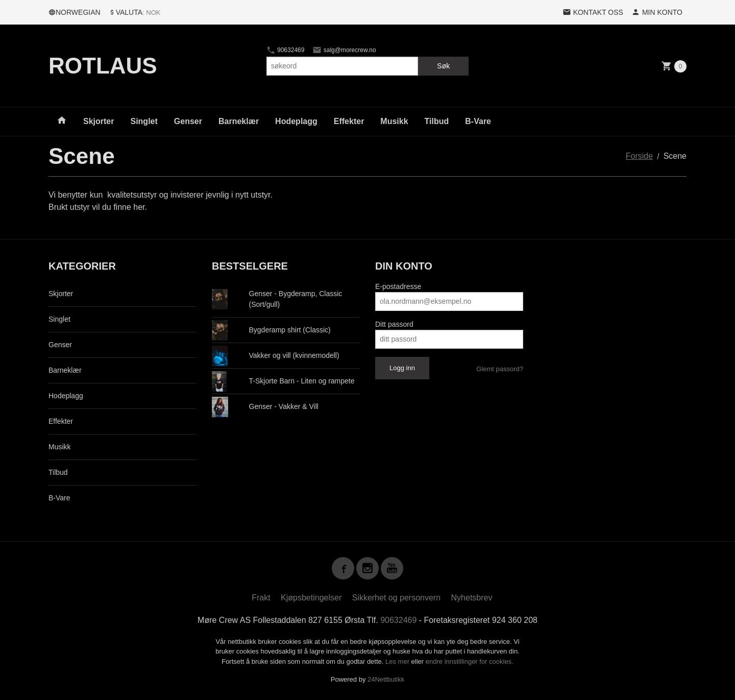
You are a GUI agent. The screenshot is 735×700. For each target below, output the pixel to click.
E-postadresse (398, 286)
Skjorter (99, 121)
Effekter (349, 121)
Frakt (261, 598)
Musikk (394, 121)
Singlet (144, 121)
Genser (188, 121)
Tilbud (437, 121)
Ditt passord (394, 324)
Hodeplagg (296, 121)
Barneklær (239, 121)
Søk (443, 66)
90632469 (286, 50)
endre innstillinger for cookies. (470, 661)
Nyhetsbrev (472, 598)
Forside (639, 156)
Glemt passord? (500, 369)
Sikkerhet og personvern (396, 598)
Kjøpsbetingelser (311, 598)
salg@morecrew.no (344, 50)
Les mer (398, 661)
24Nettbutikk (386, 679)
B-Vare (478, 121)
